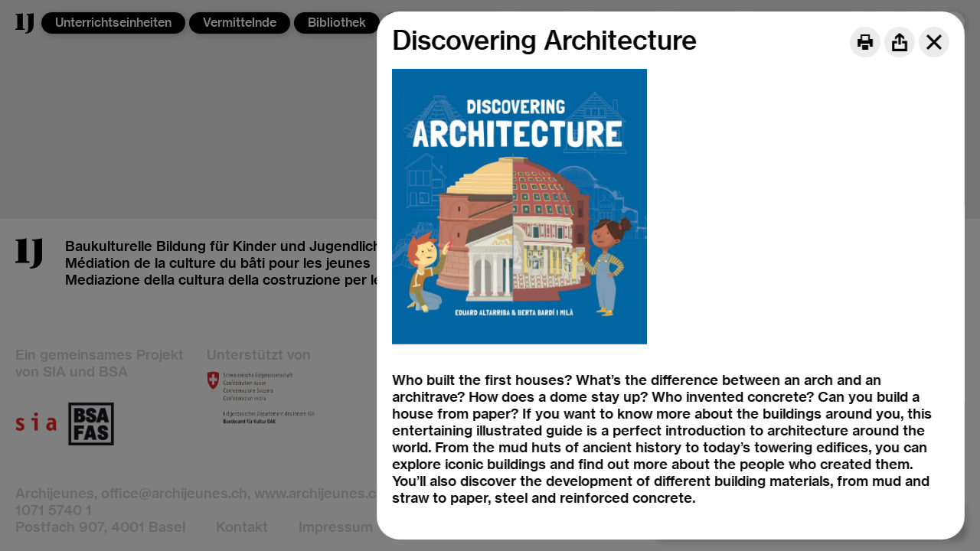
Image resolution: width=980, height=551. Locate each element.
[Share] (900, 42)
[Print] (865, 42)
